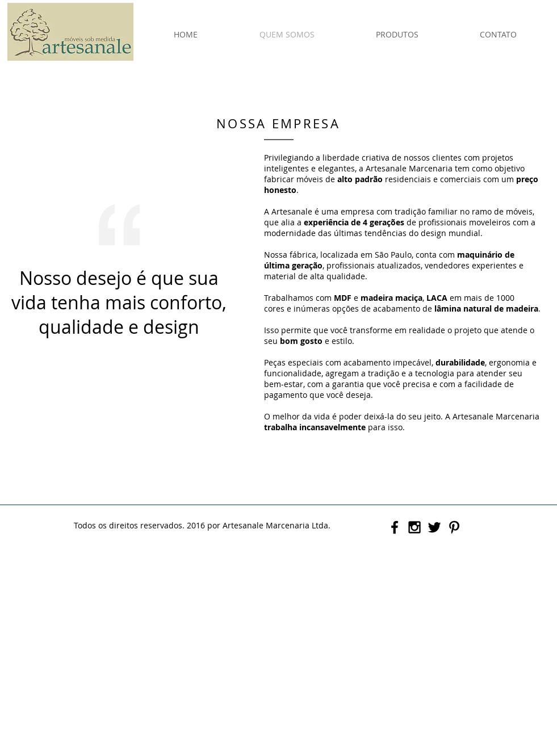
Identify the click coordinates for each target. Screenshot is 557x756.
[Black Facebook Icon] (395, 527)
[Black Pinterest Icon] (454, 527)
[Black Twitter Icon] (434, 527)
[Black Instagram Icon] (414, 527)
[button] (397, 35)
